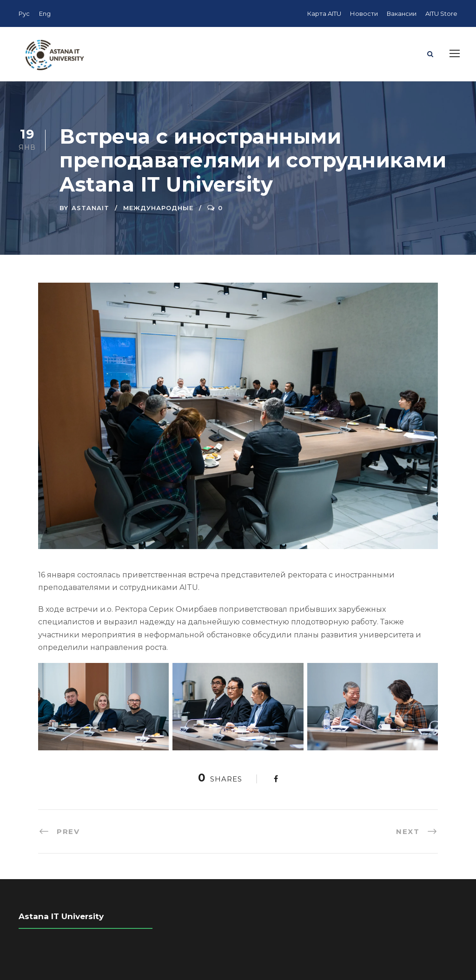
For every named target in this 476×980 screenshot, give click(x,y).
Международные (158, 208)
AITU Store (441, 13)
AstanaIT (90, 208)
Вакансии (402, 13)
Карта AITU (324, 13)
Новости (364, 13)
